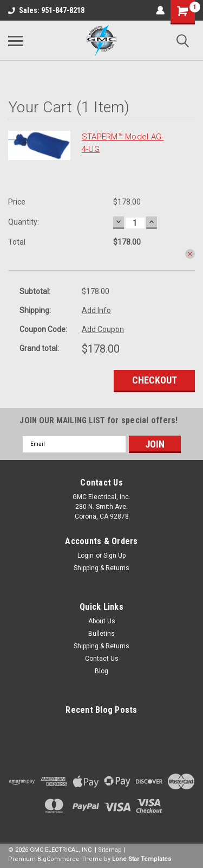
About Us (102, 621)
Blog (101, 671)
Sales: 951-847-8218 (46, 10)
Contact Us (102, 659)
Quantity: (24, 222)
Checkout (155, 380)
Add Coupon (103, 329)
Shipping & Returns (101, 568)
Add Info (96, 310)
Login (86, 556)
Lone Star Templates (142, 859)
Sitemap (110, 850)
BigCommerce (58, 859)
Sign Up (114, 556)
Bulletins (101, 634)
